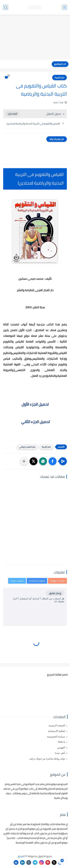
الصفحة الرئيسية (57, 725)
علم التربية (60, 78)
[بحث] (6, 7)
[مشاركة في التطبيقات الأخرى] (24, 461)
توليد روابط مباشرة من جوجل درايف (47, 759)
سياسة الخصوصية (56, 737)
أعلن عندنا (60, 753)
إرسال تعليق (55, 593)
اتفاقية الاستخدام (57, 731)
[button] (53, 461)
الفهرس (61, 748)
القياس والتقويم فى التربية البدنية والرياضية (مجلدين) (33, 124)
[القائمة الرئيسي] (64, 7)
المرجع (21, 856)
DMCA (62, 742)
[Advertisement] (35, 38)
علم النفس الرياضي (27, 447)
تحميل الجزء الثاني (35, 422)
